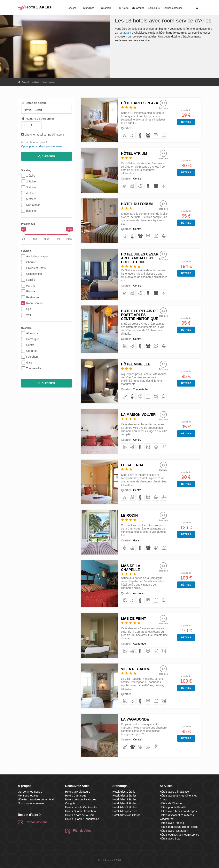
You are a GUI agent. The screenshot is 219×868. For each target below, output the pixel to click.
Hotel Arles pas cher (125, 811)
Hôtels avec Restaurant (174, 831)
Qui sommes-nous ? (30, 792)
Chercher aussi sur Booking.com (44, 135)
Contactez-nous (37, 822)
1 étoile (31, 176)
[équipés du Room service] (164, 236)
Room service (35, 303)
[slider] (24, 235)
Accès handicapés (37, 256)
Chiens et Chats (36, 268)
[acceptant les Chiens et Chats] (132, 135)
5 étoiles (31, 199)
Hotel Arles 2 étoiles (125, 796)
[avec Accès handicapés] (125, 135)
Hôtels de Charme (171, 803)
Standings (90, 8)
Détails (186, 122)
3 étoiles (31, 187)
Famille (31, 280)
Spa (29, 309)
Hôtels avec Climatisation (175, 792)
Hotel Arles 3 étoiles (125, 799)
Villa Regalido (136, 669)
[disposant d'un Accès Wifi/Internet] (164, 447)
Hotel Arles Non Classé (127, 815)
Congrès (31, 351)
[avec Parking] (156, 135)
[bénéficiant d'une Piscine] (164, 135)
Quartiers (108, 8)
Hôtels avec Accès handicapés (178, 811)
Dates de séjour (34, 103)
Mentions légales (28, 796)
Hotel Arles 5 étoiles (125, 807)
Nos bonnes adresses (31, 803)
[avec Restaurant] (156, 346)
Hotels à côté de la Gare (80, 815)
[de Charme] (132, 186)
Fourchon (32, 357)
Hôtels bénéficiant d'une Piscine (179, 827)
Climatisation (34, 274)
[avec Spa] (164, 497)
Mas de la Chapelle (130, 568)
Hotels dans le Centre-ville (81, 807)
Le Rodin (129, 515)
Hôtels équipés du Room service (179, 835)
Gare (29, 363)
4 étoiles (31, 193)
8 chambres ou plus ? (34, 142)
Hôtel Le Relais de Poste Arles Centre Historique (140, 315)
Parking (31, 286)
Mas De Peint (133, 619)
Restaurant (33, 297)
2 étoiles (31, 181)
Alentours (32, 333)
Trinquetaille (34, 368)
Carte (123, 8)
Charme (31, 262)
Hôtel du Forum (137, 204)
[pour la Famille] (148, 135)
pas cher (32, 211)
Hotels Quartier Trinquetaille (82, 819)
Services (73, 8)
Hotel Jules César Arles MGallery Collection (140, 258)
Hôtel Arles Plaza (140, 103)
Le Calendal (133, 465)
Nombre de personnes (38, 119)
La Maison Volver (138, 415)
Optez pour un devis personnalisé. (42, 146)
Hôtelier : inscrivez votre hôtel (36, 799)
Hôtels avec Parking (172, 823)
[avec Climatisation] (140, 135)
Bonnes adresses (173, 8)
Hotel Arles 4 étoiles (125, 803)
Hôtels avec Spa (170, 839)
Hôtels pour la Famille (173, 807)
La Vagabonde (135, 719)
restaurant (125, 33)
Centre (30, 345)
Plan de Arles (82, 831)
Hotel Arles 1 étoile (124, 792)
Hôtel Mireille (136, 364)
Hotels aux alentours (78, 792)
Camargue (33, 339)
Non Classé (33, 205)
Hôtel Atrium (134, 154)
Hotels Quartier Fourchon (80, 811)
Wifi (29, 315)
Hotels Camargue (76, 796)
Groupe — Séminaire (146, 8)
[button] (197, 8)
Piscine (31, 291)
